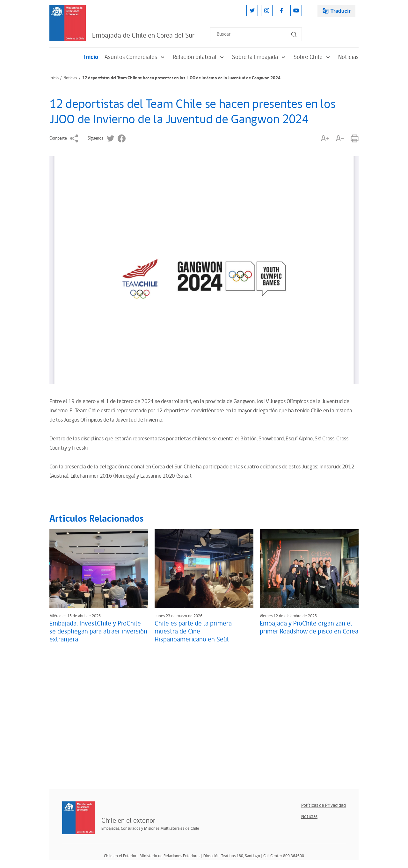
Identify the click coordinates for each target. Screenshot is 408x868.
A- (340, 138)
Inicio (91, 57)
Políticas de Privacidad (324, 805)
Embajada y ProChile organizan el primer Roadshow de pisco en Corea (309, 628)
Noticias (348, 57)
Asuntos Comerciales (135, 57)
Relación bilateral (199, 57)
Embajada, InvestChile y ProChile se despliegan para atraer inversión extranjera (98, 632)
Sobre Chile (313, 57)
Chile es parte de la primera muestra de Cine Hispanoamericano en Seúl (193, 632)
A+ (325, 138)
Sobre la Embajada (260, 57)
